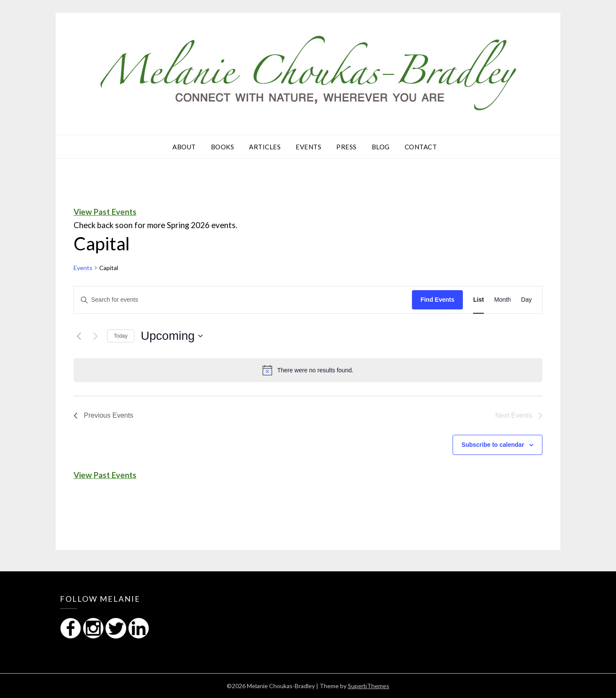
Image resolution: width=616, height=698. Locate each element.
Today (121, 336)
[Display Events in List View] (478, 300)
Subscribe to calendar (493, 445)
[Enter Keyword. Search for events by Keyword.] (243, 300)
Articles (265, 147)
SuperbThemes (369, 686)
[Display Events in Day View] (526, 300)
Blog (381, 147)
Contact (421, 147)
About (184, 147)
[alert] (308, 370)
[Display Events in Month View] (502, 300)
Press (346, 147)
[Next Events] (95, 336)
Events (308, 147)
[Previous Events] (79, 336)
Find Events (437, 300)
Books (223, 147)
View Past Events (105, 212)
